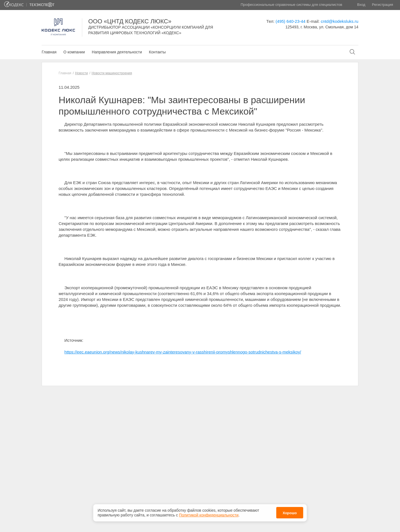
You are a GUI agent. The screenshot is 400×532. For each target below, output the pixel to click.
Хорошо (290, 513)
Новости (81, 73)
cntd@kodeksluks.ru (340, 21)
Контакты (157, 52)
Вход (361, 5)
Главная (49, 52)
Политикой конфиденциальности (209, 515)
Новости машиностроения (112, 73)
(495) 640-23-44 (291, 21)
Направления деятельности (117, 52)
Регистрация (382, 5)
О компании (74, 52)
